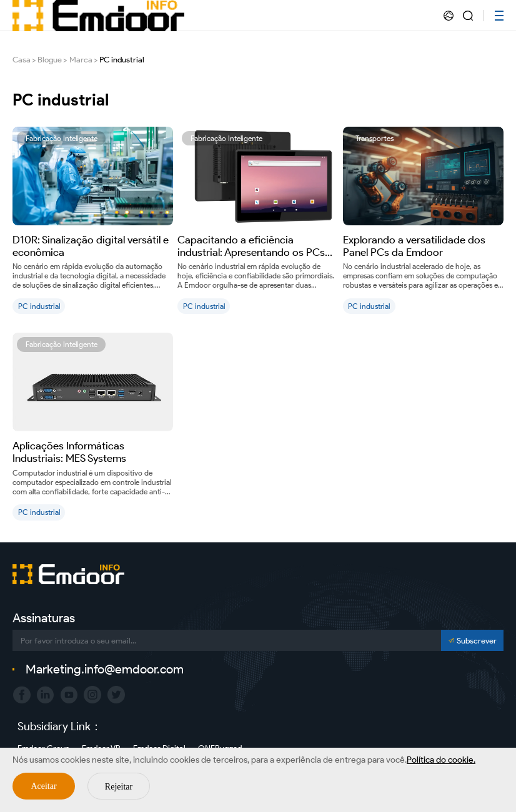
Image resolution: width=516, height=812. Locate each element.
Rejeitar (119, 787)
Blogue (50, 60)
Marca (81, 60)
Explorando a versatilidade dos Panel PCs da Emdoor (414, 246)
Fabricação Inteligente (62, 138)
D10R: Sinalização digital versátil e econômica (91, 246)
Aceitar (43, 786)
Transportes (375, 138)
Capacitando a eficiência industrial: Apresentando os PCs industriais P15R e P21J (251, 246)
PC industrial (122, 60)
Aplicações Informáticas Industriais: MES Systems (69, 452)
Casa (22, 60)
